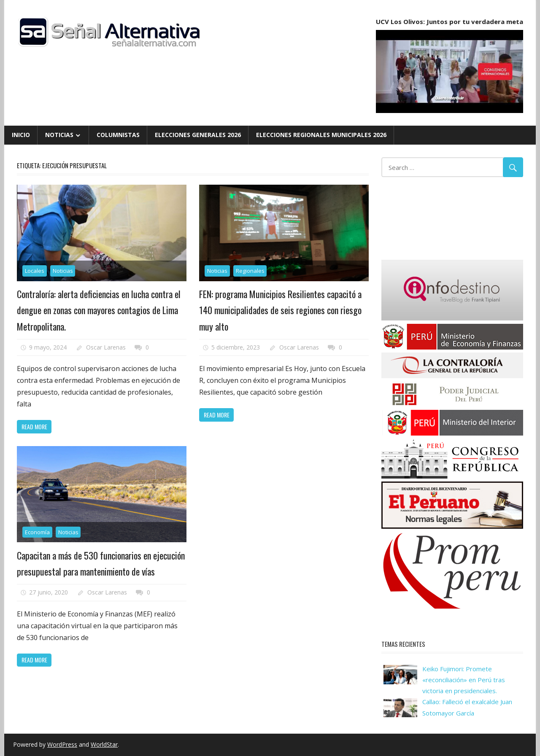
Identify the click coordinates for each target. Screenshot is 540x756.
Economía (37, 532)
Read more (34, 426)
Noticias (59, 135)
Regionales (250, 271)
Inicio (21, 135)
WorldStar (104, 744)
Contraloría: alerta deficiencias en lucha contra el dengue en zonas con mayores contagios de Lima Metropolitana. (99, 310)
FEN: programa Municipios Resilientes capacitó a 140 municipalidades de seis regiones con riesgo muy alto (280, 310)
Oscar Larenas (106, 347)
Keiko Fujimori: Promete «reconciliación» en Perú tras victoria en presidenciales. (464, 680)
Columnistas (118, 135)
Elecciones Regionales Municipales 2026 (321, 135)
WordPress (62, 744)
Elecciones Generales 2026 (198, 135)
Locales (35, 271)
